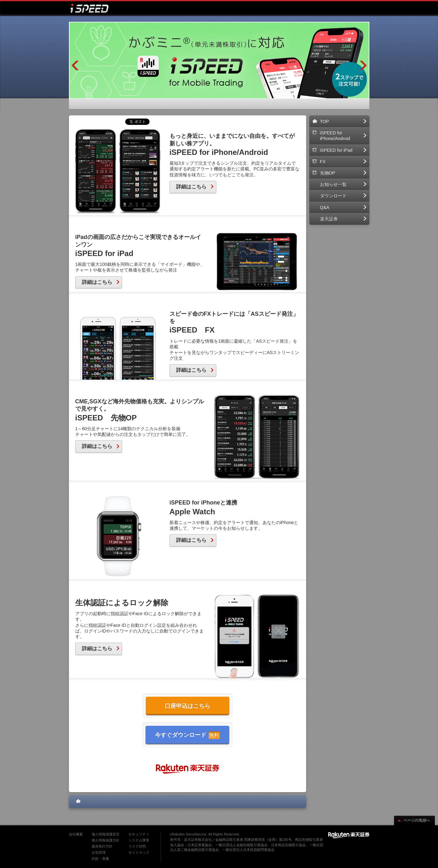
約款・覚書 (100, 859)
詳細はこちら (195, 187)
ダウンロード (343, 196)
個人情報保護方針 (106, 840)
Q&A (343, 207)
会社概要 (76, 834)
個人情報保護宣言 (106, 834)
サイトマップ (139, 853)
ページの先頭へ (414, 820)
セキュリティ (139, 834)
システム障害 (139, 840)
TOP (343, 121)
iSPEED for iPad (343, 150)
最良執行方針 (102, 846)
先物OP (343, 173)
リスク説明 (137, 846)
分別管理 (99, 853)
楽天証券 (343, 219)
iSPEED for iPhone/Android (343, 136)
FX (343, 162)
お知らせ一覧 (343, 184)
